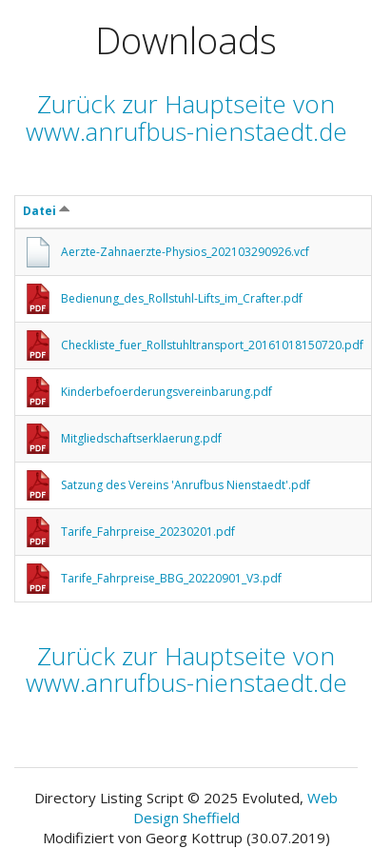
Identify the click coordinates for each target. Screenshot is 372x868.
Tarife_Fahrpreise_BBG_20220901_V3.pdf (171, 578)
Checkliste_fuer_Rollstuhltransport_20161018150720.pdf (212, 345)
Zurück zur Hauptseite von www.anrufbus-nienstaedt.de (186, 118)
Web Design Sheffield (236, 808)
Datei (47, 211)
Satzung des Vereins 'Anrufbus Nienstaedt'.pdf (186, 485)
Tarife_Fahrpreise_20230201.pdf (148, 532)
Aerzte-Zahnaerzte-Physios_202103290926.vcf (185, 252)
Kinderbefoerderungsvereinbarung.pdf (166, 392)
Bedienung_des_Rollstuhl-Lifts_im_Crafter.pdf (182, 298)
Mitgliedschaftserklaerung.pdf (141, 438)
